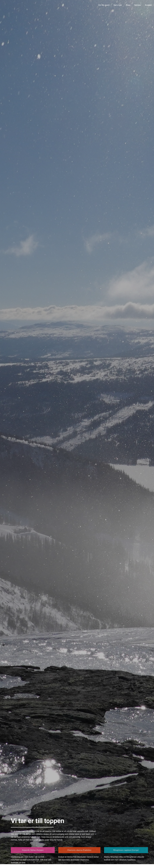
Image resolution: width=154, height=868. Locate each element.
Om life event (104, 5)
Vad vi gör (118, 5)
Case (128, 5)
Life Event (12, 5)
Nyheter (138, 5)
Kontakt (148, 5)
